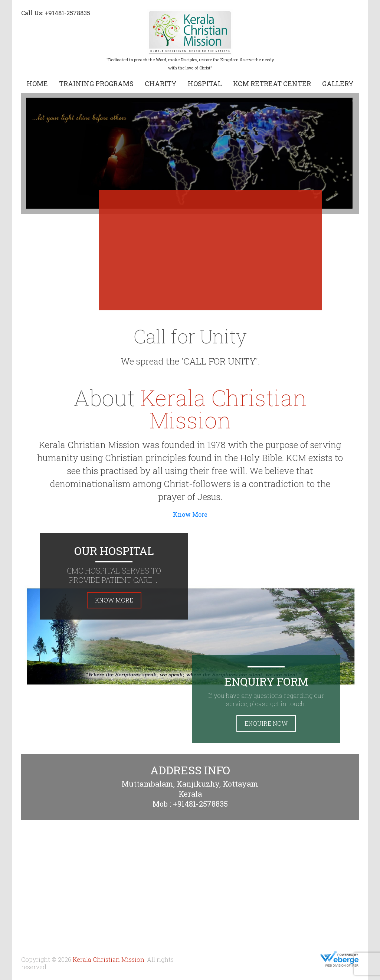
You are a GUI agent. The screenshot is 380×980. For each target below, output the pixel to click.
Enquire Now (266, 723)
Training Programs (96, 84)
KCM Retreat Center (272, 84)
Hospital (205, 84)
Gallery (338, 84)
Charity (161, 84)
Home (37, 84)
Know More (190, 514)
